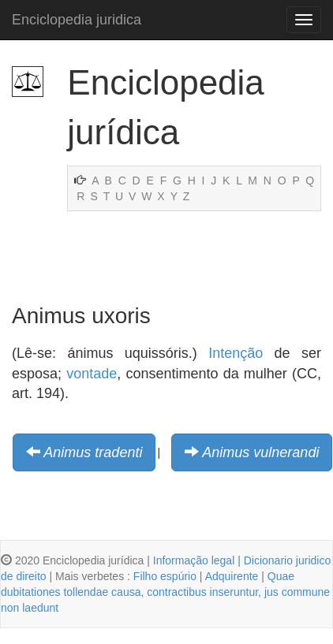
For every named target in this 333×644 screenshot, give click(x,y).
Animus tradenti (93, 452)
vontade (92, 374)
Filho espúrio (165, 576)
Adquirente (232, 576)
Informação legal (194, 560)
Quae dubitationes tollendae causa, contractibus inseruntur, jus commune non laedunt (165, 592)
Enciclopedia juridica (77, 20)
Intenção (236, 353)
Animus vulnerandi (260, 452)
